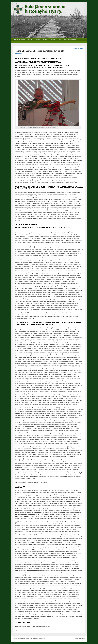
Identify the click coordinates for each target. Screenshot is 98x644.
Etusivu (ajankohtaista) (20, 39)
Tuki (65, 39)
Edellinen (74, 48)
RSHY (20, 53)
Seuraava (80, 48)
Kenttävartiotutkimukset (50, 42)
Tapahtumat (31, 39)
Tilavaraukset (73, 42)
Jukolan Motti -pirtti (73, 39)
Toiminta (38, 39)
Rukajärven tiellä (28, 42)
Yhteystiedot (53, 39)
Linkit (60, 39)
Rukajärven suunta (38, 42)
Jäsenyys (45, 39)
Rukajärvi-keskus (18, 42)
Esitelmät (60, 42)
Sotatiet (66, 42)
